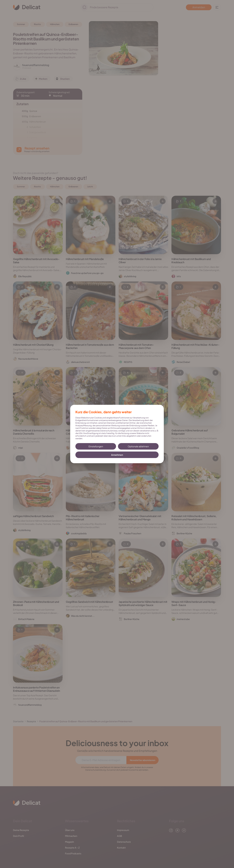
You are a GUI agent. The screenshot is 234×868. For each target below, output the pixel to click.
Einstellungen (96, 446)
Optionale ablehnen (138, 446)
